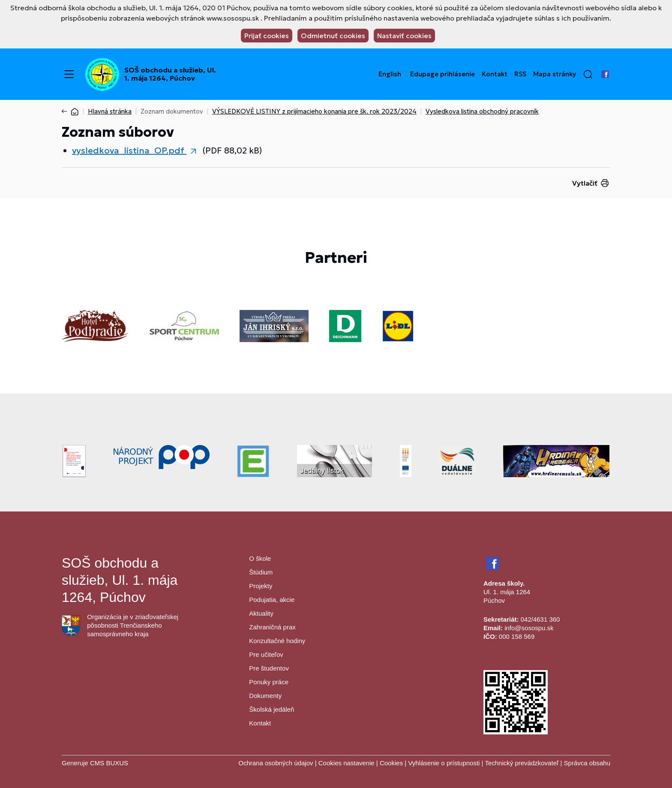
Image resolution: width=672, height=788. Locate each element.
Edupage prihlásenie (442, 74)
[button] (588, 74)
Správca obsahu (587, 763)
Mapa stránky (555, 74)
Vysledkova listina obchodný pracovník (482, 111)
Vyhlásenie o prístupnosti (444, 763)
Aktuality (261, 613)
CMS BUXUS (109, 763)
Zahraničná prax (272, 627)
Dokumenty (265, 696)
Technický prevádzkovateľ (522, 763)
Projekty (261, 586)
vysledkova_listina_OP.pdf (129, 150)
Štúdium (261, 572)
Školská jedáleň (271, 709)
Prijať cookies (267, 36)
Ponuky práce (269, 682)
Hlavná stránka (110, 111)
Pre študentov (269, 668)
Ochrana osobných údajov (276, 763)
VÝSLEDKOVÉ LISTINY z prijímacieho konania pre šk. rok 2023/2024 (314, 111)
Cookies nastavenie (346, 763)
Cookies (392, 763)
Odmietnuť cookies (333, 36)
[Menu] (69, 74)
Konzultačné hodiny (277, 641)
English (390, 74)
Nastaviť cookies (404, 36)
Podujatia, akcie (272, 600)
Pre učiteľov (266, 654)
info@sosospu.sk (529, 628)
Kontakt (495, 74)
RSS (520, 74)
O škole (260, 558)
